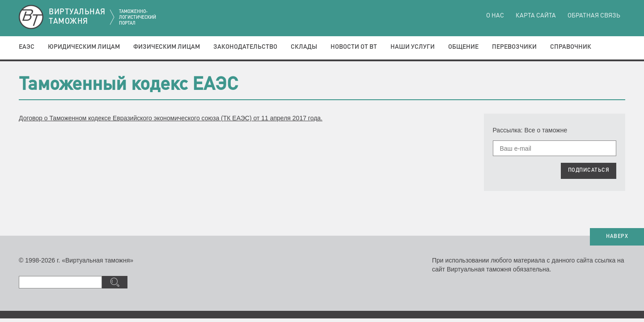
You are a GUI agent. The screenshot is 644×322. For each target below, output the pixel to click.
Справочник (571, 47)
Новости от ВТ (354, 47)
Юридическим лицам (84, 47)
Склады (304, 47)
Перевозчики (514, 47)
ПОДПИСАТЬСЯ (589, 170)
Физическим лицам (167, 47)
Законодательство (245, 47)
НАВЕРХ (617, 237)
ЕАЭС (27, 47)
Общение (463, 47)
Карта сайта (536, 16)
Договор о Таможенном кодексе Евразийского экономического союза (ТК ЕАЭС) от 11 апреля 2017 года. (171, 118)
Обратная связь (594, 16)
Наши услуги (413, 47)
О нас (495, 16)
